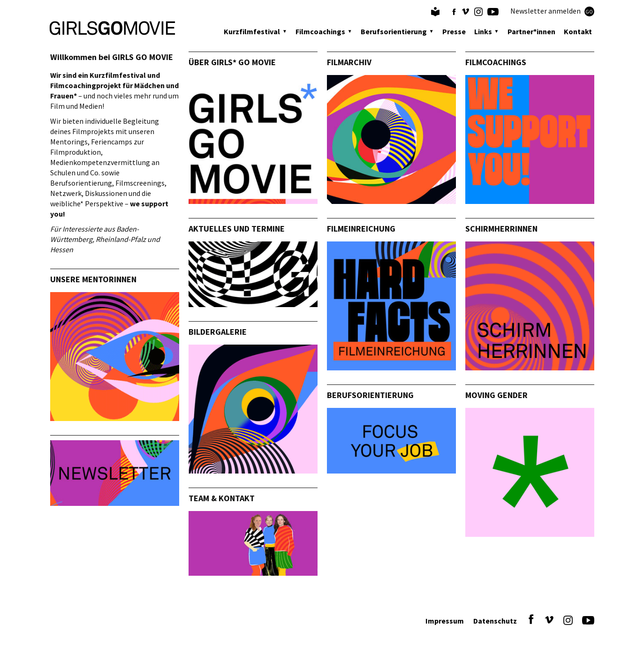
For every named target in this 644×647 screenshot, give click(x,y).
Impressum (445, 621)
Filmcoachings (320, 31)
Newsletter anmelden (552, 11)
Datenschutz (495, 621)
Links (483, 31)
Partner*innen (531, 31)
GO (589, 12)
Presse (454, 31)
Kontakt (578, 31)
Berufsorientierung (394, 31)
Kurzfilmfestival (252, 31)
